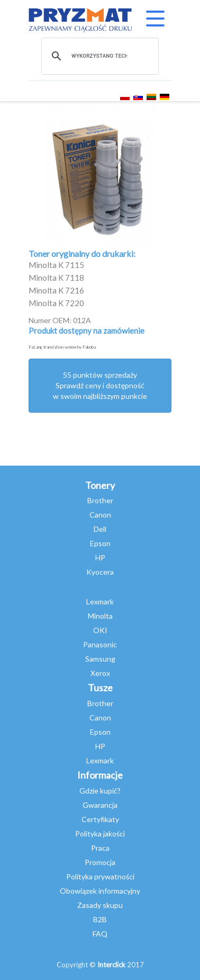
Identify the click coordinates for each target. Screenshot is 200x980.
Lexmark (100, 602)
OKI (100, 630)
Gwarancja (100, 805)
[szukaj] (99, 56)
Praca (100, 848)
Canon (100, 515)
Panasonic (100, 644)
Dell (100, 529)
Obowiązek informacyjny (100, 891)
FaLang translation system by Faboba (62, 347)
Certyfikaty (100, 819)
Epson (100, 543)
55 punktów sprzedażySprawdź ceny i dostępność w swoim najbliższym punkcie (100, 385)
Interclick (111, 965)
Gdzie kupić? (100, 791)
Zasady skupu (100, 905)
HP (100, 558)
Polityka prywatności (100, 876)
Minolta (100, 616)
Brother (100, 500)
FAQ (100, 934)
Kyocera (100, 572)
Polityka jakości (100, 834)
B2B (100, 919)
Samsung (100, 659)
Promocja (100, 862)
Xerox (100, 673)
